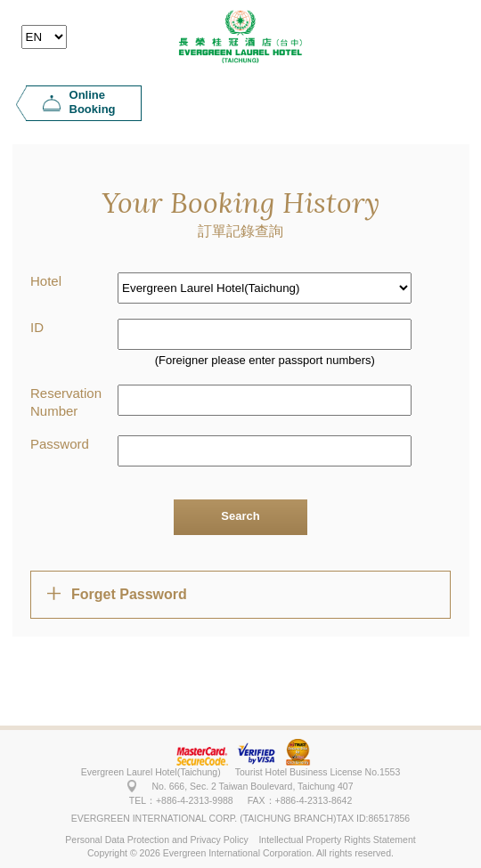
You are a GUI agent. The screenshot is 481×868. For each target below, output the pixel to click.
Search (240, 516)
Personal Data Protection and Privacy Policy (156, 840)
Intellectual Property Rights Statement (337, 840)
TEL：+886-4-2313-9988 (181, 801)
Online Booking (93, 102)
